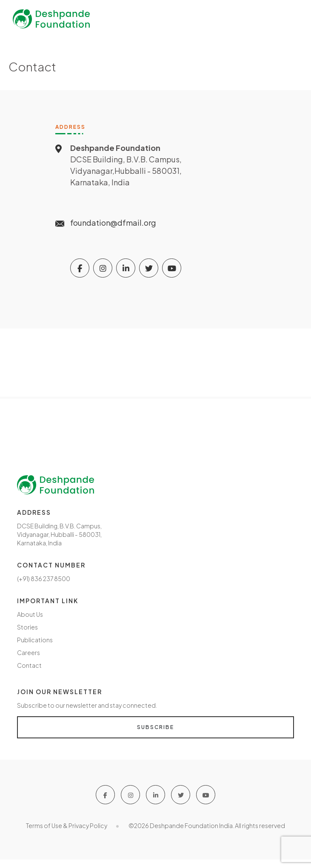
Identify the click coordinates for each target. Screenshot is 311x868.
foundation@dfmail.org (113, 223)
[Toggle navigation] (290, 19)
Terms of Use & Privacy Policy (67, 825)
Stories (27, 627)
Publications (35, 640)
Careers (29, 652)
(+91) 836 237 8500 (44, 579)
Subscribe (155, 727)
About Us (30, 614)
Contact (29, 665)
